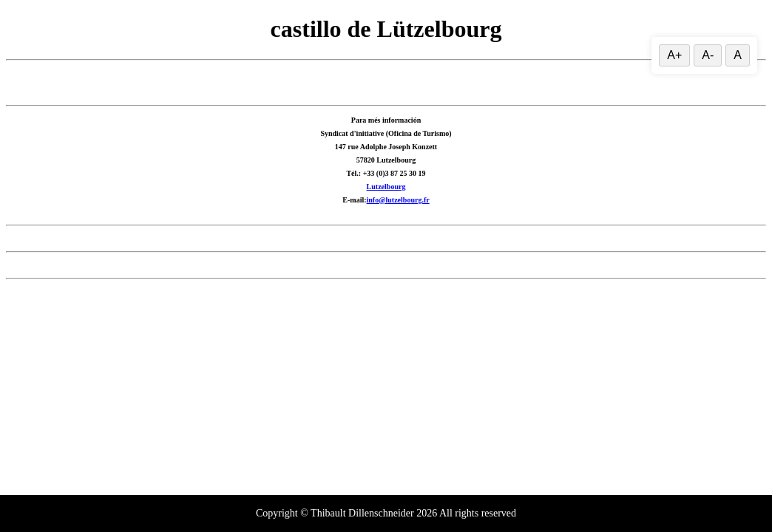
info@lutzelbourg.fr (398, 200)
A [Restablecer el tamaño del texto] (738, 55)
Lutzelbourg (386, 187)
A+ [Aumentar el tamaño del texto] (674, 55)
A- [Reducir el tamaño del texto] (708, 55)
